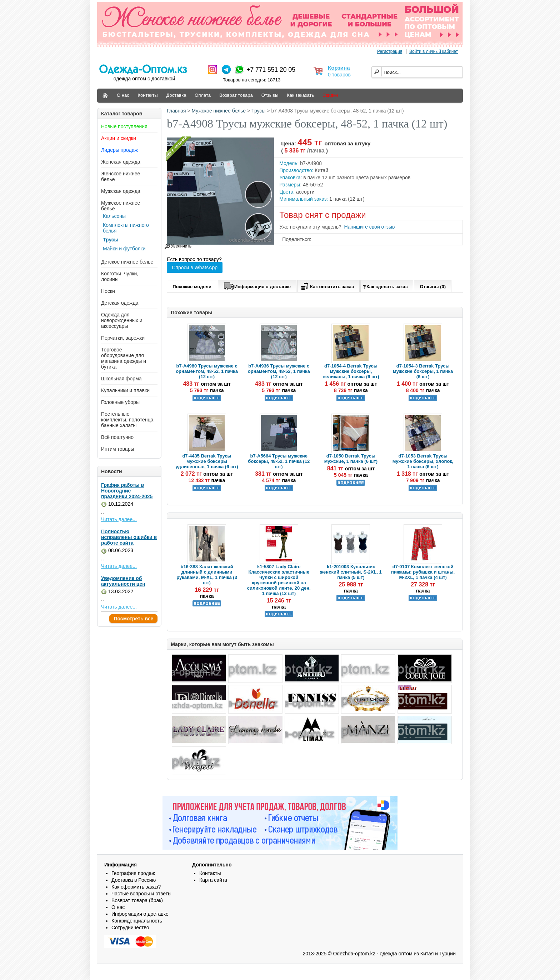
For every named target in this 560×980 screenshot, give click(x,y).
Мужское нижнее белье (219, 111)
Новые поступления (124, 126)
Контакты (148, 95)
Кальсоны (114, 216)
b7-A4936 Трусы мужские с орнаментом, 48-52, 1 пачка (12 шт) (279, 371)
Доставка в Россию (134, 880)
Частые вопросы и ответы (141, 894)
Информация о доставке (257, 285)
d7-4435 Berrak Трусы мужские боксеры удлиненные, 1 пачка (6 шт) (207, 461)
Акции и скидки (119, 138)
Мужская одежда (121, 191)
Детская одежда (120, 303)
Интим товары (118, 449)
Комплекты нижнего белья (126, 228)
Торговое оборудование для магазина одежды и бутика (124, 358)
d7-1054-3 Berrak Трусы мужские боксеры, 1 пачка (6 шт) (423, 371)
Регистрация (390, 51)
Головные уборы (120, 402)
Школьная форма (121, 379)
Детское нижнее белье (127, 262)
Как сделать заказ (385, 286)
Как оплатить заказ (327, 285)
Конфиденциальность (137, 921)
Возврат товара (236, 95)
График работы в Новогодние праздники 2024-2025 (127, 491)
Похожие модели (192, 287)
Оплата (203, 95)
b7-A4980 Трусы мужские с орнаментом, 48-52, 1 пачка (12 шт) (207, 371)
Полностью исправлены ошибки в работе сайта (129, 537)
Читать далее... (119, 519)
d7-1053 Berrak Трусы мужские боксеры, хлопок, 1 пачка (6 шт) (423, 461)
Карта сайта (213, 880)
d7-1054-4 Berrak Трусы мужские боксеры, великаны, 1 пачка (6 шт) (351, 371)
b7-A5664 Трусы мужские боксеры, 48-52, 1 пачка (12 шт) (279, 461)
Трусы (111, 240)
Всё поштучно (117, 437)
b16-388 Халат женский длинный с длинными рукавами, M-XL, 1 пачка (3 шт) (207, 575)
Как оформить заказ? (136, 887)
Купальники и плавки (125, 390)
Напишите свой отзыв (370, 227)
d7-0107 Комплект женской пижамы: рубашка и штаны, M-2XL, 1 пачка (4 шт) (423, 572)
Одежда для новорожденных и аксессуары (122, 320)
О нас (123, 95)
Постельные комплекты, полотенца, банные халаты (128, 420)
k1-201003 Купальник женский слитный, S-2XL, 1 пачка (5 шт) (351, 572)
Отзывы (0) (433, 287)
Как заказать (300, 95)
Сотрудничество (130, 927)
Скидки (330, 95)
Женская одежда (121, 162)
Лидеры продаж (119, 150)
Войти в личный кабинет (434, 51)
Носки (108, 291)
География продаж (133, 873)
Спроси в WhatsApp (195, 267)
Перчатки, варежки (123, 338)
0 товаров (339, 75)
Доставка (176, 95)
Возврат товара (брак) (137, 900)
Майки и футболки (124, 249)
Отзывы (270, 95)
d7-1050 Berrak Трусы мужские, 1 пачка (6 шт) (351, 459)
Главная (176, 111)
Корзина (339, 68)
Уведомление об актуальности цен (123, 581)
